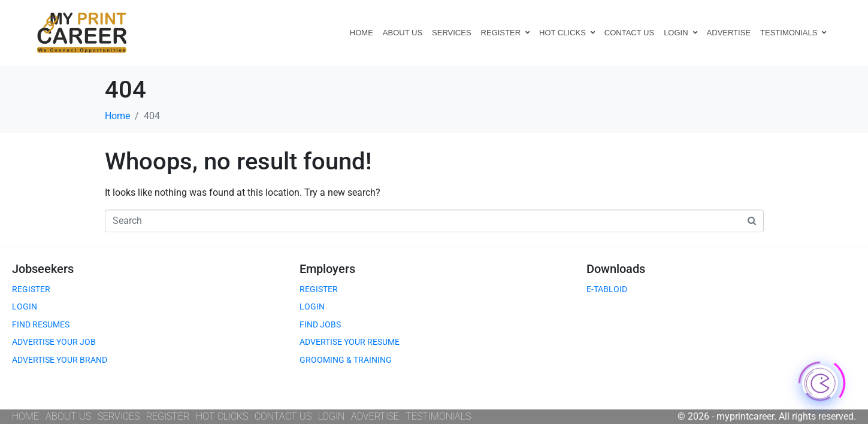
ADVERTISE (729, 33)
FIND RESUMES (41, 324)
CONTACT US (629, 33)
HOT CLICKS (567, 33)
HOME (362, 33)
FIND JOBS (320, 324)
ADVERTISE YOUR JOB (54, 342)
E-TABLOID (607, 289)
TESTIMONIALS (793, 33)
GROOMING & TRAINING (346, 360)
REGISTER (505, 33)
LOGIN (680, 33)
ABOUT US (403, 33)
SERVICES (452, 33)
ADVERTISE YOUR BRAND (60, 360)
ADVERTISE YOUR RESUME (350, 342)
